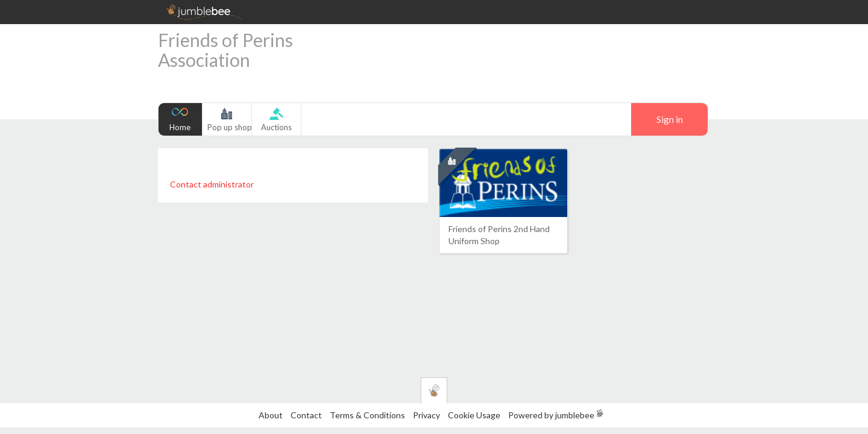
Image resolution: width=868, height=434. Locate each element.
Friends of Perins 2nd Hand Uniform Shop (499, 235)
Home (180, 127)
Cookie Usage (474, 415)
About (271, 415)
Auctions (276, 127)
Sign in (670, 119)
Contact (306, 415)
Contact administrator (212, 184)
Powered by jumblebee (551, 415)
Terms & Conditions (368, 415)
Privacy (426, 415)
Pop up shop (230, 127)
